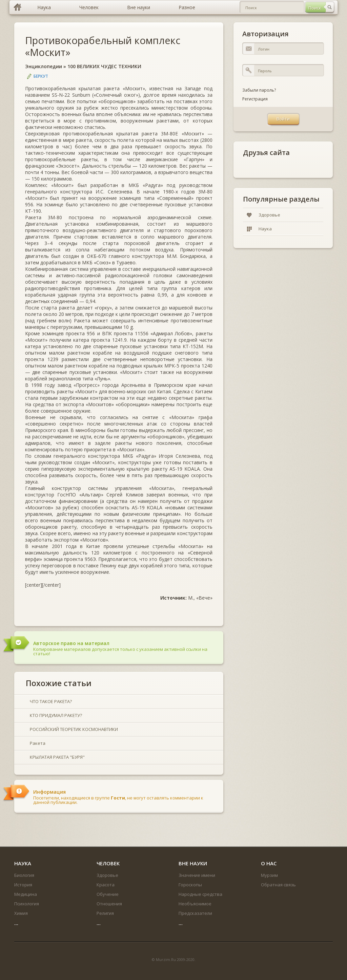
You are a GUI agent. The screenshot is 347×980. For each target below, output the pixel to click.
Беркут (41, 76)
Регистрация (255, 99)
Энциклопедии (44, 66)
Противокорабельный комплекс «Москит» (103, 46)
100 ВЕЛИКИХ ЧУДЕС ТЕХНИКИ (104, 66)
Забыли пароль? (259, 90)
